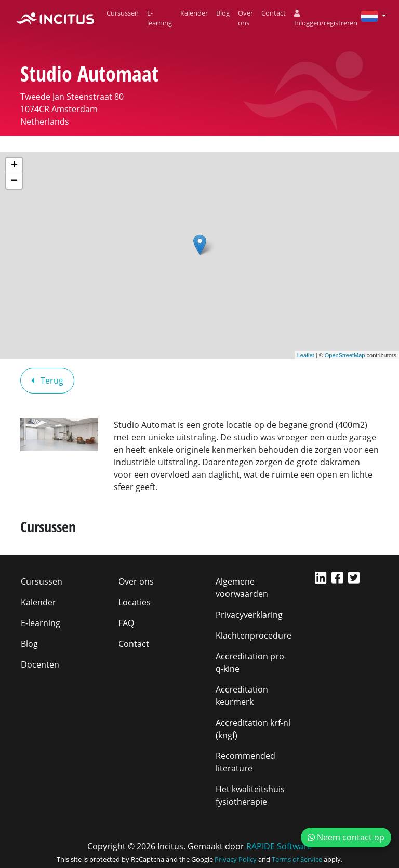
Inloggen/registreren (326, 19)
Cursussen (123, 13)
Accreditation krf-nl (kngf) (253, 729)
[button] (369, 16)
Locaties (135, 602)
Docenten (40, 664)
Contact (274, 13)
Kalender (194, 13)
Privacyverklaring (249, 615)
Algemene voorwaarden (242, 588)
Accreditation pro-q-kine (251, 662)
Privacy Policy (236, 859)
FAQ (126, 623)
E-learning (159, 18)
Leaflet (306, 355)
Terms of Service (297, 859)
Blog (223, 13)
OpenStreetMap (345, 355)
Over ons (245, 18)
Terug (47, 381)
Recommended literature (245, 762)
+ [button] (14, 166)
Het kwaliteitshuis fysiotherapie (250, 795)
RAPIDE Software (279, 846)
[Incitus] (55, 18)
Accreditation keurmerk (242, 696)
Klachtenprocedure (254, 635)
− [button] (14, 181)
